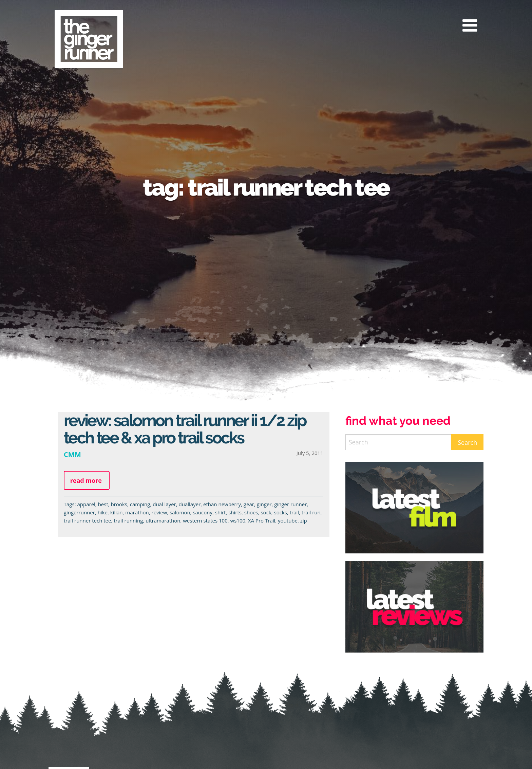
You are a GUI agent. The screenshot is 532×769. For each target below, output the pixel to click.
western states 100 (205, 520)
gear (249, 504)
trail (294, 512)
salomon (180, 512)
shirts (235, 512)
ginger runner (290, 504)
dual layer (164, 504)
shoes (251, 512)
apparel (86, 504)
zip (304, 520)
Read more (86, 480)
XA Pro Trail (262, 520)
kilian (117, 512)
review (159, 512)
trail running (128, 520)
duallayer (190, 504)
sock (266, 512)
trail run (311, 512)
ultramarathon (163, 520)
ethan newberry (222, 504)
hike (103, 512)
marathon (137, 512)
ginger (264, 504)
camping (140, 504)
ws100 (238, 520)
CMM (72, 454)
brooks (119, 504)
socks (281, 512)
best (103, 504)
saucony (203, 512)
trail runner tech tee (88, 520)
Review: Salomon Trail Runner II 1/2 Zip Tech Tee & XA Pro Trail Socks (185, 429)
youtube (288, 520)
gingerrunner (79, 512)
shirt (221, 512)
